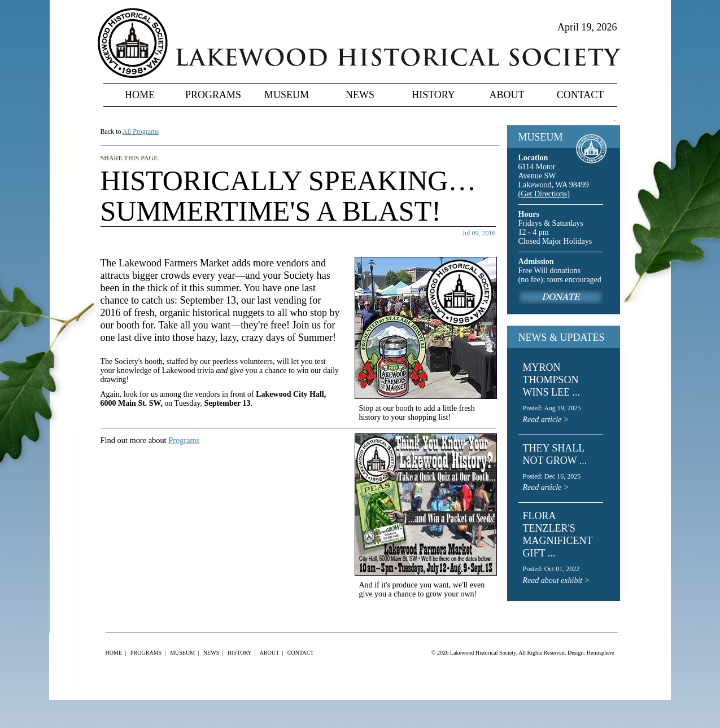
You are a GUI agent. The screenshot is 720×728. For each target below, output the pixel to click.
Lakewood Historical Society (483, 653)
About (507, 95)
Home (140, 95)
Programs (213, 95)
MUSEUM (541, 137)
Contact (581, 95)
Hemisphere (601, 653)
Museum (287, 95)
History (433, 95)
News (360, 95)
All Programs (141, 131)
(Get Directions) (544, 194)
